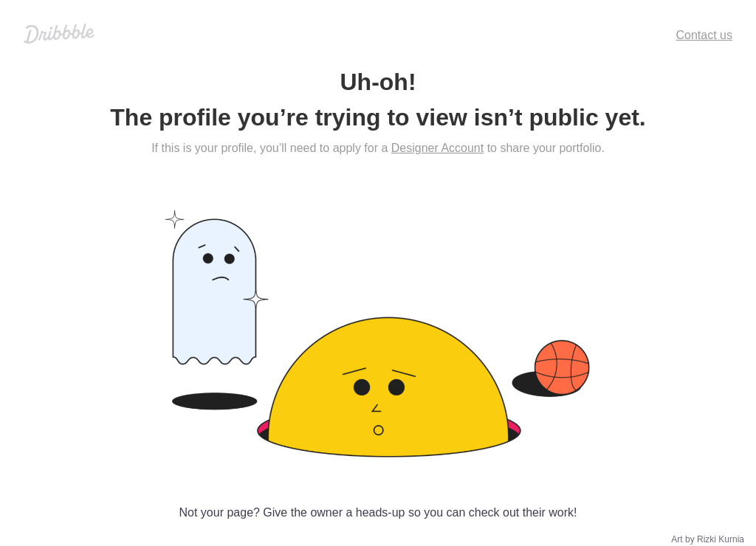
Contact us (704, 35)
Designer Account (437, 148)
